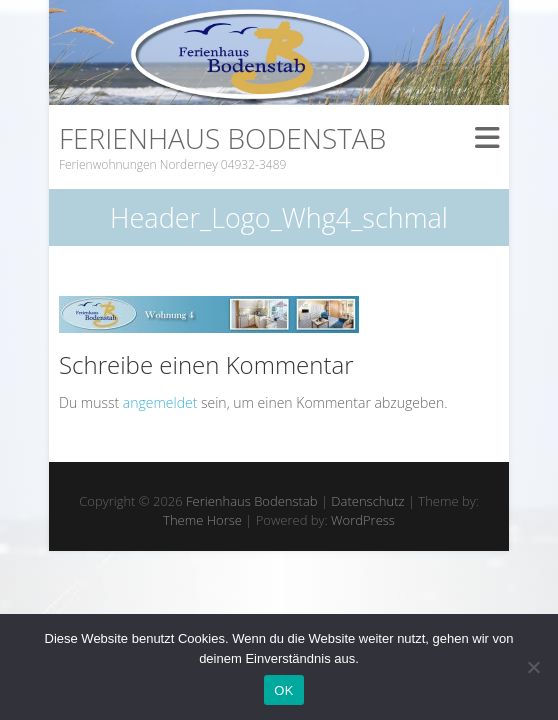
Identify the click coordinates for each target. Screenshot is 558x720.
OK (283, 690)
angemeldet (160, 402)
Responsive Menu (487, 137)
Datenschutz (367, 501)
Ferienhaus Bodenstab (222, 138)
